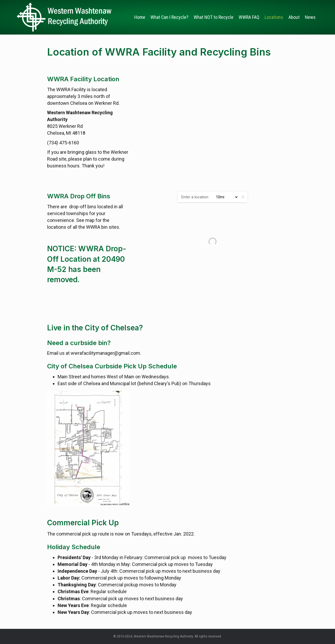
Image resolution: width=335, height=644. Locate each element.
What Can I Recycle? (169, 17)
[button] (243, 197)
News (310, 17)
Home (140, 17)
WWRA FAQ (249, 17)
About (294, 17)
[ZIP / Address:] (194, 197)
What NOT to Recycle (214, 17)
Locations (274, 17)
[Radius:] (225, 197)
